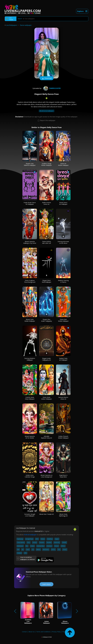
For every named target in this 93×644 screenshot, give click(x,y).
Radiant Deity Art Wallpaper (63, 359)
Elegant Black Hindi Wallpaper (47, 281)
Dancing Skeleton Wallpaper (30, 359)
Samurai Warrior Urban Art (63, 398)
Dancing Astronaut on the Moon (63, 242)
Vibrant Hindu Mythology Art (63, 515)
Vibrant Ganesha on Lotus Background (46, 476)
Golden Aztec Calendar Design (30, 476)
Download (47, 78)
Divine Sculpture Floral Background (30, 281)
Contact (24, 632)
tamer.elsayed (52, 88)
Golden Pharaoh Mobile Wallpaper (63, 437)
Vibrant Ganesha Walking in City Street (30, 242)
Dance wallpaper (26, 25)
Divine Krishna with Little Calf (47, 242)
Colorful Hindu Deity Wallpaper (30, 398)
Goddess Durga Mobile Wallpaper (47, 164)
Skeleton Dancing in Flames (63, 281)
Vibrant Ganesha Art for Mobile (30, 437)
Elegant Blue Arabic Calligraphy (47, 320)
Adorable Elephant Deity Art (46, 437)
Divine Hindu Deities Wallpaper (46, 398)
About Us (32, 632)
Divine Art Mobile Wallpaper (63, 164)
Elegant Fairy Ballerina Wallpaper (30, 164)
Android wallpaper (30, 535)
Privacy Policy (56, 632)
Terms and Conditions (43, 632)
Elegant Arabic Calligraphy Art (46, 359)
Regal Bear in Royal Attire (63, 476)
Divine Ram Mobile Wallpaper (63, 320)
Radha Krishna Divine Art (46, 203)
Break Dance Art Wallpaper (63, 203)
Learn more (46, 584)
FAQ (64, 632)
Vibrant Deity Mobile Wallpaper (30, 320)
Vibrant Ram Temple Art (46, 514)
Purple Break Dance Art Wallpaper (30, 203)
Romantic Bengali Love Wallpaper (30, 515)
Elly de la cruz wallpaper (47, 111)
